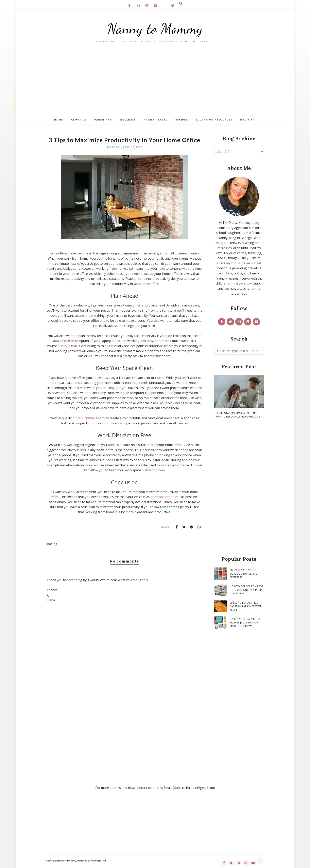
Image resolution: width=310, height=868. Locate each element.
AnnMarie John (99, 861)
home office (150, 284)
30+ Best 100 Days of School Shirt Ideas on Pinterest (244, 574)
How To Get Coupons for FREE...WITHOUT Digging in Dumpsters (247, 590)
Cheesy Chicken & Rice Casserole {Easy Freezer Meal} (246, 606)
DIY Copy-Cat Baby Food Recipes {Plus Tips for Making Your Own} (245, 622)
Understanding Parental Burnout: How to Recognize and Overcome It (239, 415)
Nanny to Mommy (155, 29)
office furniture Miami (89, 418)
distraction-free (153, 470)
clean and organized (165, 497)
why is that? (70, 346)
